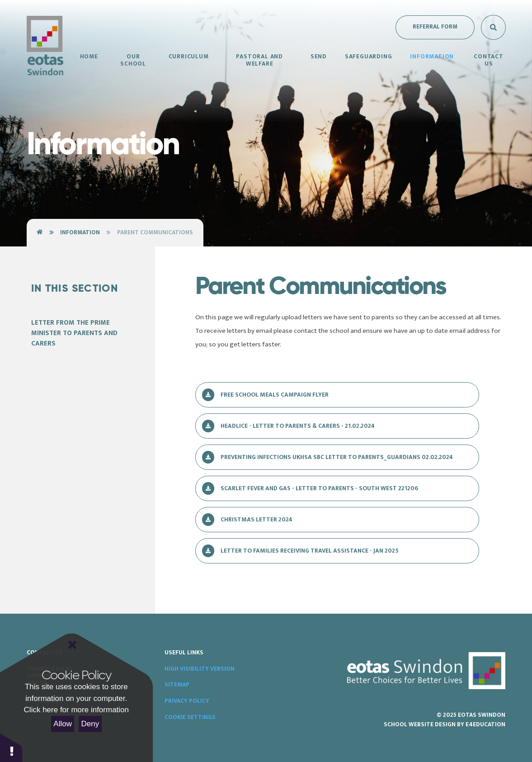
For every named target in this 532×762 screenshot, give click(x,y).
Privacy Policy (187, 701)
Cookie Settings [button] (190, 717)
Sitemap (177, 685)
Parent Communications (155, 232)
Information (80, 232)
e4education (485, 724)
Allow (63, 724)
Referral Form (435, 27)
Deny (90, 724)
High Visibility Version (200, 669)
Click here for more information (76, 710)
